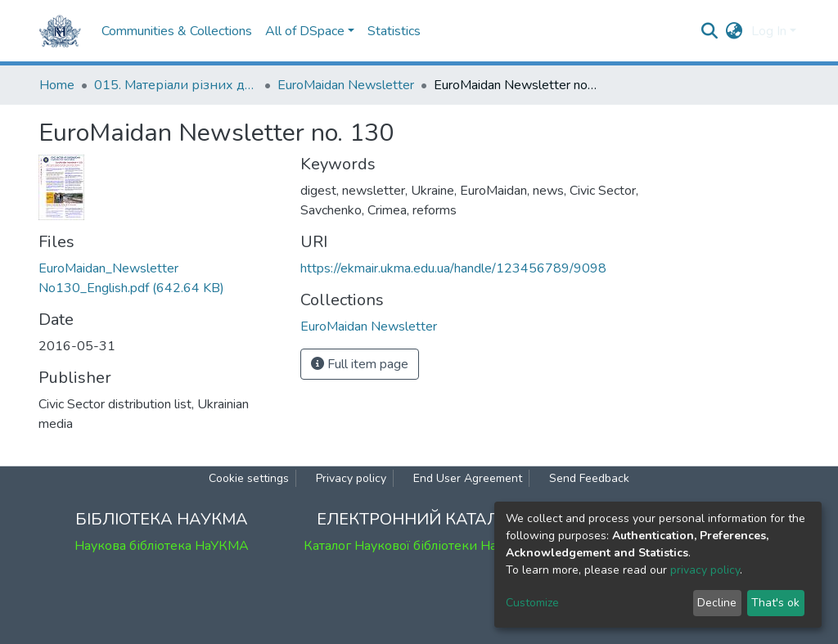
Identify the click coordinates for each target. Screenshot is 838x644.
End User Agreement (468, 478)
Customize (532, 603)
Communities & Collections (177, 31)
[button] (734, 31)
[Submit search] (710, 31)
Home (57, 85)
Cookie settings (249, 478)
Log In (769, 31)
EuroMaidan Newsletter (346, 85)
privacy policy (705, 570)
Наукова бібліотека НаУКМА (162, 546)
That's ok (775, 603)
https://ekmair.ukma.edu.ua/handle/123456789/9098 (453, 268)
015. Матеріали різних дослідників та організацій (176, 85)
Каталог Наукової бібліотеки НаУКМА (419, 546)
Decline (717, 603)
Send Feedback (589, 478)
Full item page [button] (360, 364)
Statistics (394, 31)
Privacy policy (351, 478)
